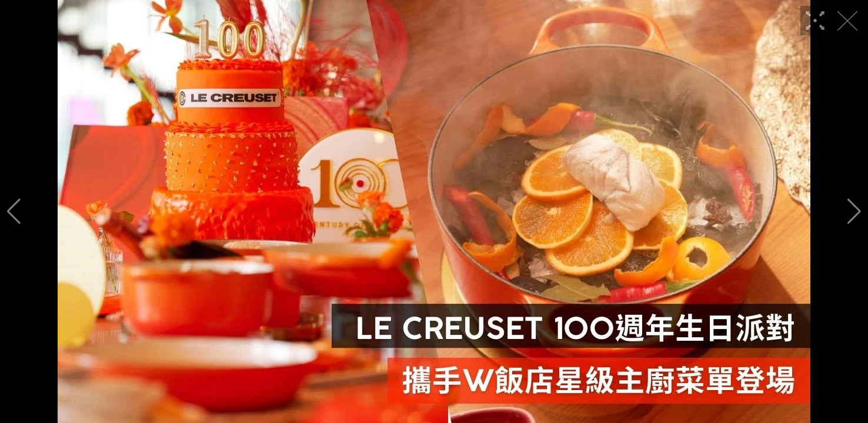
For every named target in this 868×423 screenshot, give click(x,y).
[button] (14, 211)
